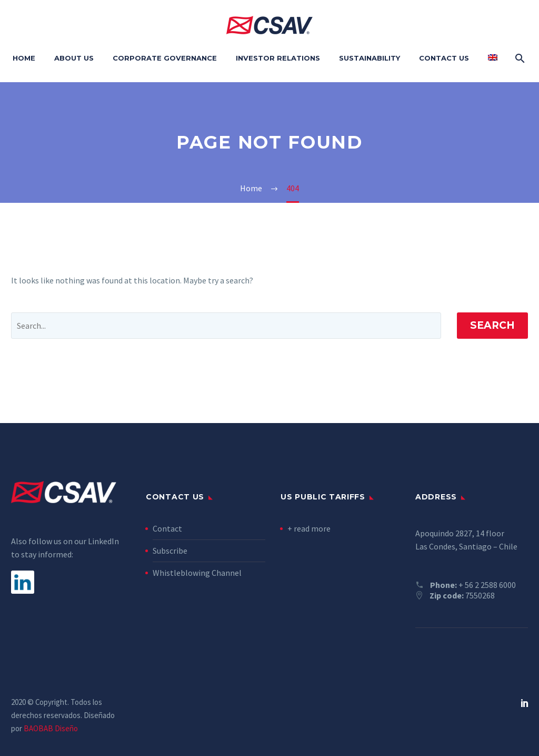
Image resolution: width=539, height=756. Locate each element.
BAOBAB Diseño (51, 728)
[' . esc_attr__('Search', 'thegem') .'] (226, 326)
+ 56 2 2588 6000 (487, 585)
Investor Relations (278, 58)
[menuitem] (493, 58)
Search (492, 325)
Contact (167, 528)
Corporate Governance (165, 58)
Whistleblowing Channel (197, 573)
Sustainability (370, 58)
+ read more (309, 528)
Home (24, 58)
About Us (74, 58)
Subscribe (170, 551)
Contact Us (444, 58)
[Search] (519, 58)
